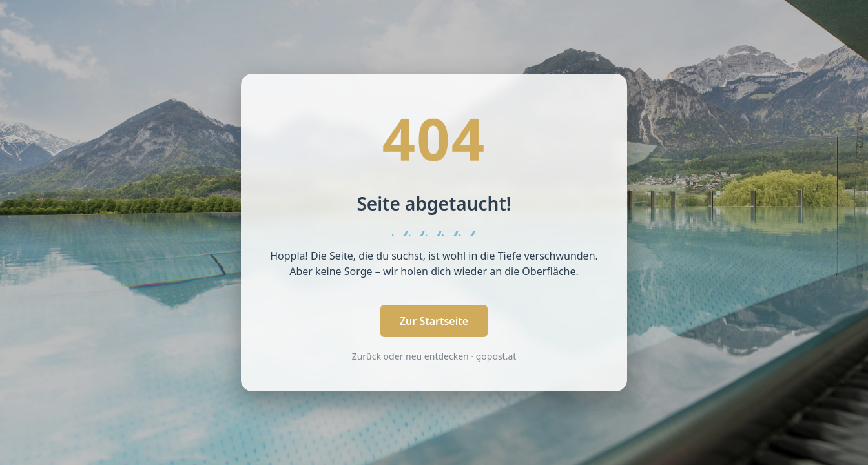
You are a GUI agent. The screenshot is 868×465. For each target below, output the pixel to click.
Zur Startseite (434, 321)
